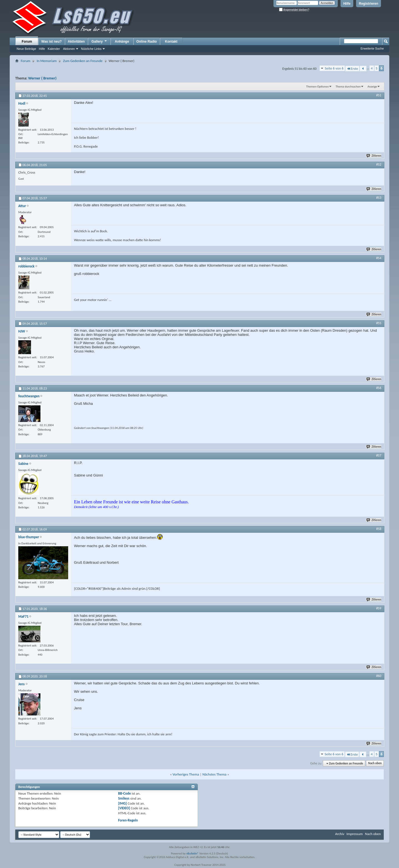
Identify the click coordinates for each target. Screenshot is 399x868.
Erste (352, 69)
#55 (379, 323)
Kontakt (171, 42)
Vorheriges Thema (186, 774)
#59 (379, 608)
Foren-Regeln (128, 820)
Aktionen (69, 49)
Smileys (124, 798)
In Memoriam (47, 61)
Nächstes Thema (214, 774)
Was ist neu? (52, 42)
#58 (379, 529)
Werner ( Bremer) (42, 78)
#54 (379, 258)
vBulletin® (192, 853)
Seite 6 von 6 (334, 68)
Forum (27, 42)
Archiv (340, 834)
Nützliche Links (91, 49)
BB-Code (124, 793)
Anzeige (372, 87)
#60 (379, 676)
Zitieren (374, 156)
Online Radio (147, 42)
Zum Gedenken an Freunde (83, 61)
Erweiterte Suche (372, 48)
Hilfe (347, 4)
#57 (379, 455)
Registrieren (369, 4)
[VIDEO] (124, 808)
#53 (379, 198)
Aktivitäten (76, 42)
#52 (379, 164)
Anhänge (122, 42)
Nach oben (375, 763)
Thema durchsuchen (348, 87)
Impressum (355, 834)
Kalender (54, 49)
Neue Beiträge (26, 49)
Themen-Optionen (318, 87)
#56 (379, 388)
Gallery (99, 41)
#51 (379, 95)
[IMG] (122, 803)
